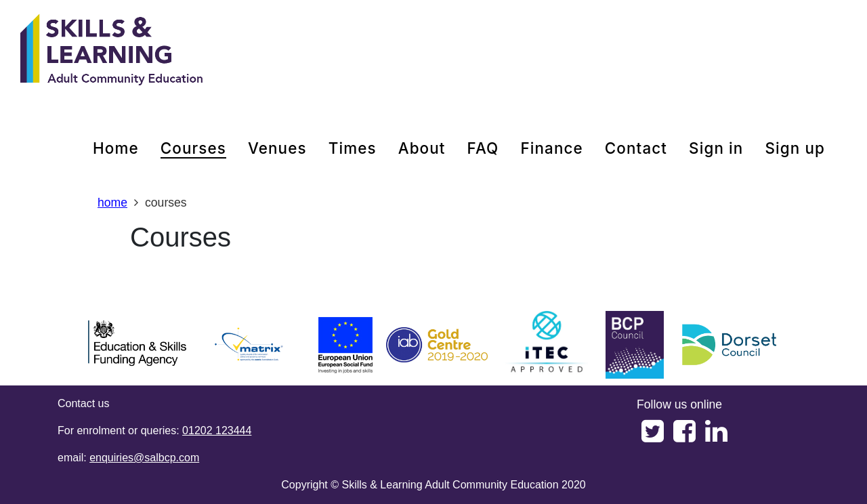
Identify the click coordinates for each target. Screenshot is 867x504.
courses (193, 148)
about (422, 148)
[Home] (112, 51)
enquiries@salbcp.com (144, 458)
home (116, 148)
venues (277, 148)
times (353, 148)
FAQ (483, 148)
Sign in (716, 148)
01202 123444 (217, 430)
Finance (551, 148)
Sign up (795, 148)
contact (636, 148)
